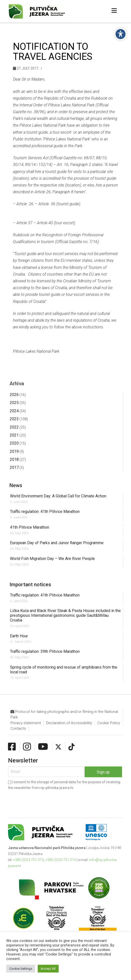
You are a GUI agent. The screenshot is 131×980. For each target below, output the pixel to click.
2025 (14, 403)
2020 (14, 443)
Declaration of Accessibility (69, 723)
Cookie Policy (109, 723)
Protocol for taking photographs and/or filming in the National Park (64, 714)
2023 (14, 419)
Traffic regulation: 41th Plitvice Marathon (45, 512)
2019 (14, 451)
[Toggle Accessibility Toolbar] (121, 34)
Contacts (18, 728)
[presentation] (46, 800)
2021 (14, 435)
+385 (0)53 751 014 (61, 860)
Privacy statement (26, 723)
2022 (14, 427)
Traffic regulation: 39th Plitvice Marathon (45, 651)
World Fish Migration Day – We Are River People (52, 559)
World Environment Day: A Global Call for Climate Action (58, 496)
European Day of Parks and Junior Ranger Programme (57, 543)
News (16, 485)
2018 (14, 459)
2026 (14, 395)
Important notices (30, 584)
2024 (14, 411)
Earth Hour (19, 636)
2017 (14, 467)
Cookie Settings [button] (21, 969)
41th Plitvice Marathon (30, 527)
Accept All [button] (48, 969)
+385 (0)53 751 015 (28, 860)
